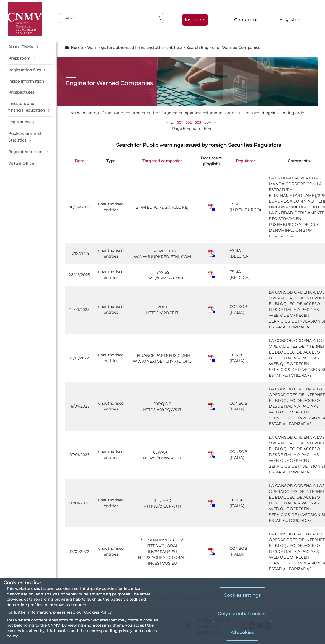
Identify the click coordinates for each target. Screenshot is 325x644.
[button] (30, 47)
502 (189, 122)
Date (80, 161)
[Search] (159, 18)
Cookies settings (242, 595)
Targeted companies (162, 161)
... (172, 122)
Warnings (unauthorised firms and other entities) (134, 48)
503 (198, 122)
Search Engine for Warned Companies (223, 48)
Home (77, 48)
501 (180, 122)
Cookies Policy (98, 612)
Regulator (245, 161)
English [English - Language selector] (288, 19)
